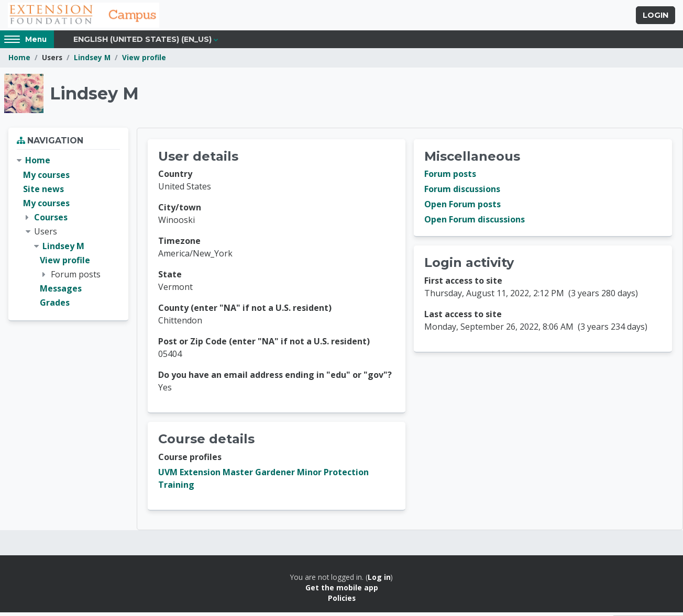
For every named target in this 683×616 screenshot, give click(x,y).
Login (656, 17)
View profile (144, 61)
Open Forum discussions (475, 223)
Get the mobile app (342, 591)
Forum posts (450, 178)
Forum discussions (462, 193)
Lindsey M (92, 61)
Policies (342, 602)
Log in (379, 581)
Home (19, 61)
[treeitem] (68, 236)
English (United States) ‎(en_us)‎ (142, 43)
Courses (51, 221)
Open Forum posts (462, 208)
